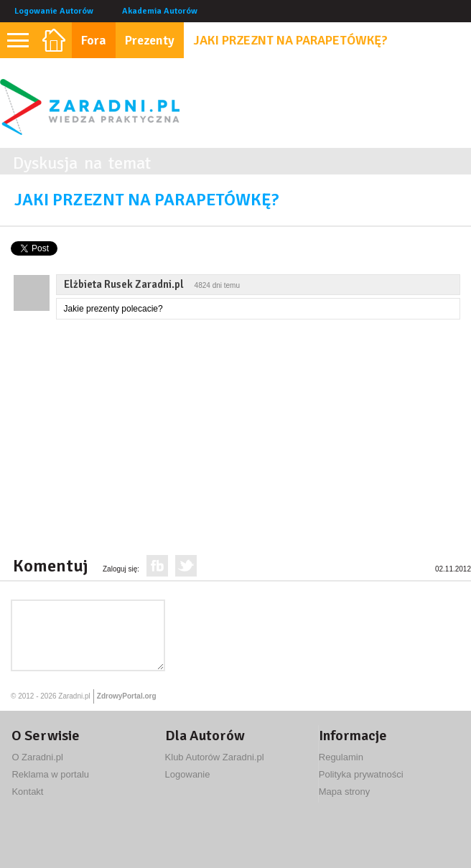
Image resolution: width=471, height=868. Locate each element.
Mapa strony (345, 792)
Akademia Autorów (160, 11)
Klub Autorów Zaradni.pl (215, 757)
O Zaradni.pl (37, 757)
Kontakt (27, 792)
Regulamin (341, 757)
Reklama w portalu (50, 774)
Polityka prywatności (361, 774)
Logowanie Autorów (54, 11)
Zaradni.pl (74, 696)
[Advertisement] (182, 434)
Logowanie (188, 774)
